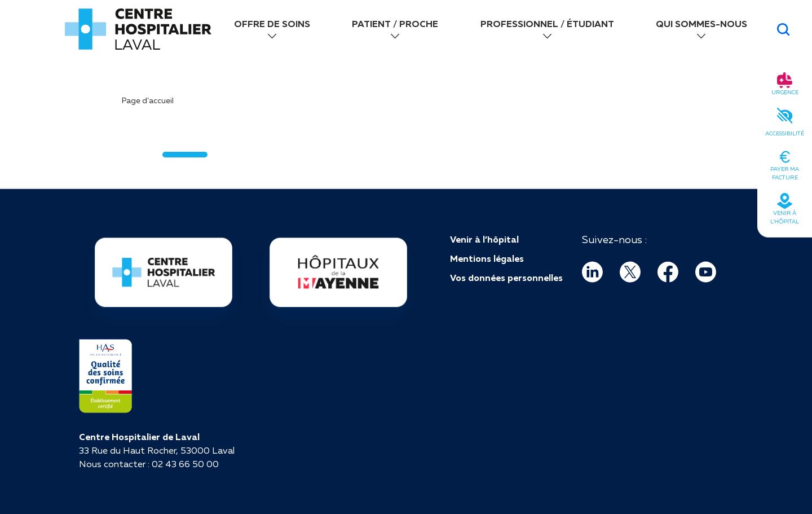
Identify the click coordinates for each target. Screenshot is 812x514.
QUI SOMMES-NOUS (701, 24)
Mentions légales (487, 258)
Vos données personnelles (506, 278)
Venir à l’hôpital (484, 239)
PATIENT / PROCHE (395, 24)
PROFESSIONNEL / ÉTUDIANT (547, 24)
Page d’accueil (148, 100)
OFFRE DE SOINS (272, 24)
